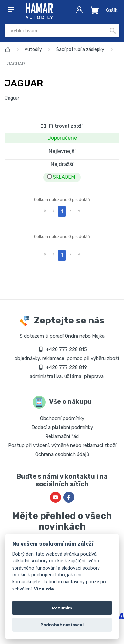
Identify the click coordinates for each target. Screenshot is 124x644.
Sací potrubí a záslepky (80, 50)
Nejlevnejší (62, 151)
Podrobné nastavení (62, 625)
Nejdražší (62, 164)
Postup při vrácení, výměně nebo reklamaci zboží (62, 445)
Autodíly (33, 50)
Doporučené (62, 138)
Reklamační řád (62, 436)
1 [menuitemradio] (62, 211)
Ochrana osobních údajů (62, 454)
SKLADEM (61, 177)
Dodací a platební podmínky (62, 427)
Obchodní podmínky (62, 418)
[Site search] (56, 31)
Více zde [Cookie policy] (44, 589)
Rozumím (62, 608)
